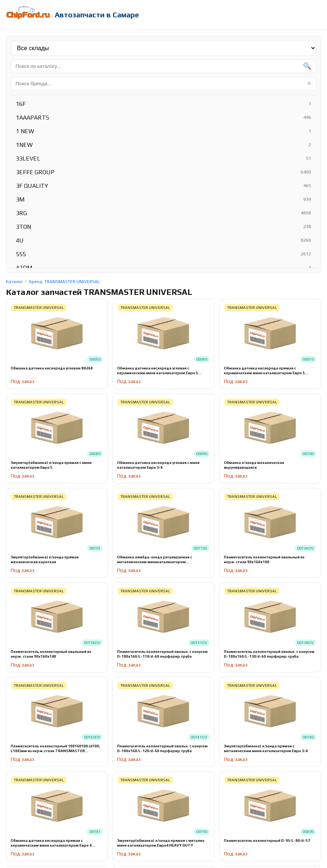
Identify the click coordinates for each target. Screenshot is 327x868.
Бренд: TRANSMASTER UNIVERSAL (64, 282)
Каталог (14, 282)
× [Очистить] (309, 83)
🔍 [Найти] (307, 66)
